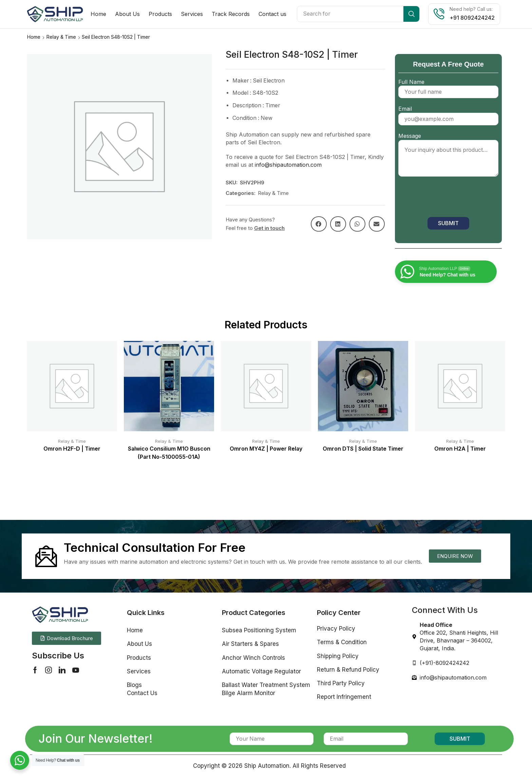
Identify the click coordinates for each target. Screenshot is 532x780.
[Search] (411, 14)
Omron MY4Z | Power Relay (266, 448)
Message (449, 155)
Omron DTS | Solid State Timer (363, 448)
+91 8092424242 (472, 18)
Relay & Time (61, 37)
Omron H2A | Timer (460, 448)
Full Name (449, 87)
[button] (319, 224)
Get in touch (269, 228)
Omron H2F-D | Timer (72, 448)
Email (449, 113)
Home (34, 37)
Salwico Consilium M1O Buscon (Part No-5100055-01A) (169, 452)
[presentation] (450, 198)
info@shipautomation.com (288, 164)
